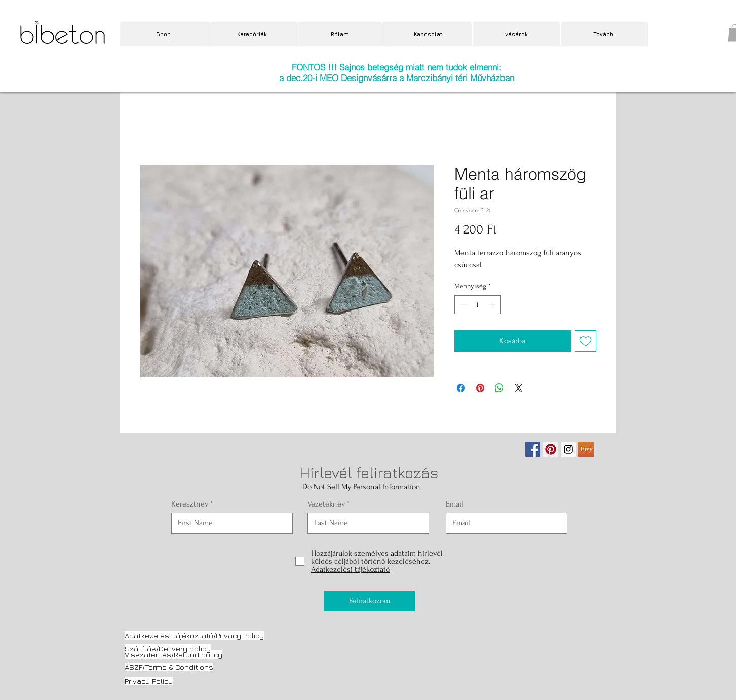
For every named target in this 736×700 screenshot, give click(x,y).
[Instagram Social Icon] (568, 449)
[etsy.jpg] (586, 449)
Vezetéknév (326, 504)
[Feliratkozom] (370, 601)
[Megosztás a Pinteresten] (480, 388)
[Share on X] (519, 388)
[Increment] (493, 305)
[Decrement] (462, 305)
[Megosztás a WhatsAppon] (499, 388)
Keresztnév (190, 504)
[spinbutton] (478, 305)
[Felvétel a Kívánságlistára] (586, 341)
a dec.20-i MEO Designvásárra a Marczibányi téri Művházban (397, 78)
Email (455, 504)
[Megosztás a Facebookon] (461, 388)
